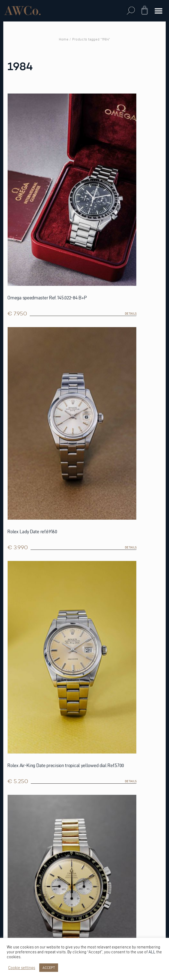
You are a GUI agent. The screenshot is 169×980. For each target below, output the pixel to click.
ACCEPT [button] (49, 967)
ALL (152, 952)
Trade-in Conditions (27, 700)
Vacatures (16, 761)
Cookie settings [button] (22, 968)
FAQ (8, 743)
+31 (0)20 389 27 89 (23, 882)
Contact (14, 752)
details (76, 239)
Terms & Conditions (26, 726)
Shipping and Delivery (28, 769)
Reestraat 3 (17, 864)
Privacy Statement (24, 717)
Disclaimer (16, 735)
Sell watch (16, 674)
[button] (131, 11)
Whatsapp (15, 890)
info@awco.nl (20, 899)
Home (64, 39)
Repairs (12, 691)
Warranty (15, 708)
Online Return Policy (28, 682)
